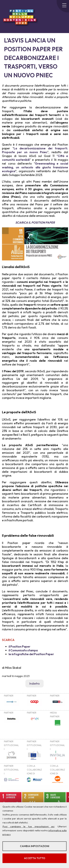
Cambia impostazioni (35, 846)
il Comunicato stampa (23, 650)
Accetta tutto (35, 858)
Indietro (34, 684)
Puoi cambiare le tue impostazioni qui (28, 826)
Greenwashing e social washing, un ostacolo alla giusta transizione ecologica (35, 167)
